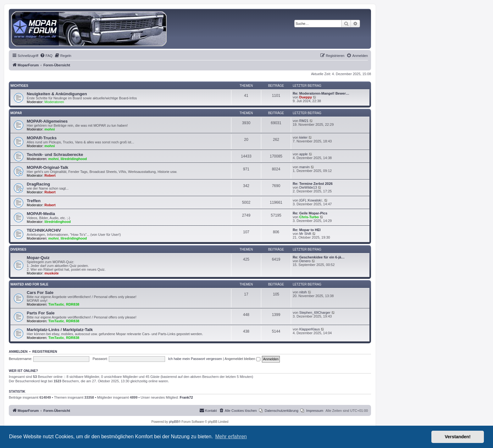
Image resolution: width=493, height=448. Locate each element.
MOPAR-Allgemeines (47, 121)
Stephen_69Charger (315, 312)
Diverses (18, 249)
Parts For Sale (41, 313)
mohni (50, 129)
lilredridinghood (74, 159)
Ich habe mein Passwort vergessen (195, 359)
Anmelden (18, 351)
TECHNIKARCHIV (44, 230)
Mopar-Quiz (38, 258)
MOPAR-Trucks (42, 138)
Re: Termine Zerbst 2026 (313, 184)
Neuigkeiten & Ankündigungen (57, 94)
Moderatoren (54, 102)
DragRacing (38, 184)
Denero (305, 261)
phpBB (174, 422)
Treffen (34, 201)
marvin (305, 167)
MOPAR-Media (41, 214)
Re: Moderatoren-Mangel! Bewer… (321, 93)
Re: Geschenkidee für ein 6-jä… (319, 257)
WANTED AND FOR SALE (29, 284)
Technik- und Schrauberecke (55, 155)
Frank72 (186, 397)
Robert (50, 175)
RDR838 (73, 304)
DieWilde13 (308, 187)
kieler (303, 137)
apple (304, 154)
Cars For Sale (40, 293)
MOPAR (16, 113)
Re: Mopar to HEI (307, 230)
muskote (51, 273)
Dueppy (306, 97)
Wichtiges (19, 86)
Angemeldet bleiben (242, 359)
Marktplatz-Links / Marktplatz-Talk (60, 330)
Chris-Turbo (309, 217)
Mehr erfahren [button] (231, 437)
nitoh (303, 292)
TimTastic (56, 304)
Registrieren (45, 351)
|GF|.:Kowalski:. (311, 200)
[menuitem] (46, 56)
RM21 (304, 121)
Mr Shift (305, 234)
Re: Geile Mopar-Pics (310, 213)
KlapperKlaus (310, 329)
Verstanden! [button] (458, 437)
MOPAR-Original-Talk (47, 167)
